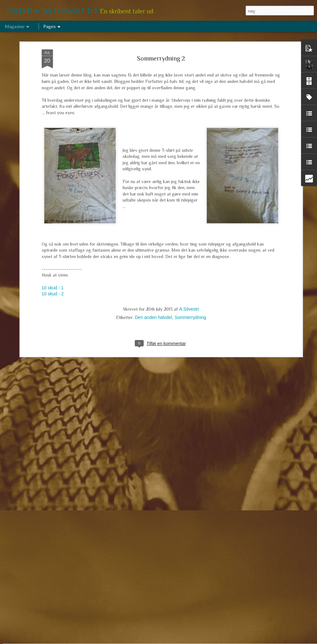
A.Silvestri (189, 263)
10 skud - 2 (53, 247)
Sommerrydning (190, 271)
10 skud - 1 (53, 241)
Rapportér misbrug (207, 640)
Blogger (184, 640)
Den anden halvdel (153, 271)
